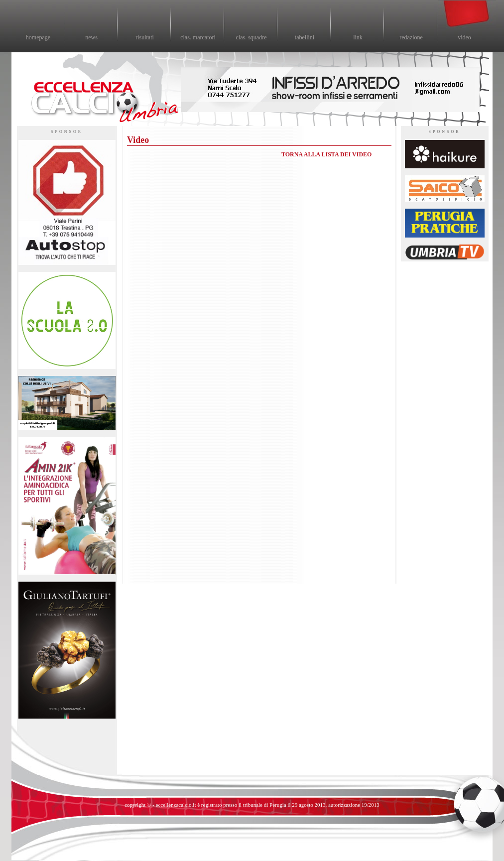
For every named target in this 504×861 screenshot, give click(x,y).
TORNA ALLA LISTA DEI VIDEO (326, 154)
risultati (145, 37)
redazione (411, 37)
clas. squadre (252, 37)
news (91, 37)
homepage (38, 37)
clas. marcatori (198, 37)
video (464, 37)
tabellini (305, 37)
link (358, 37)
